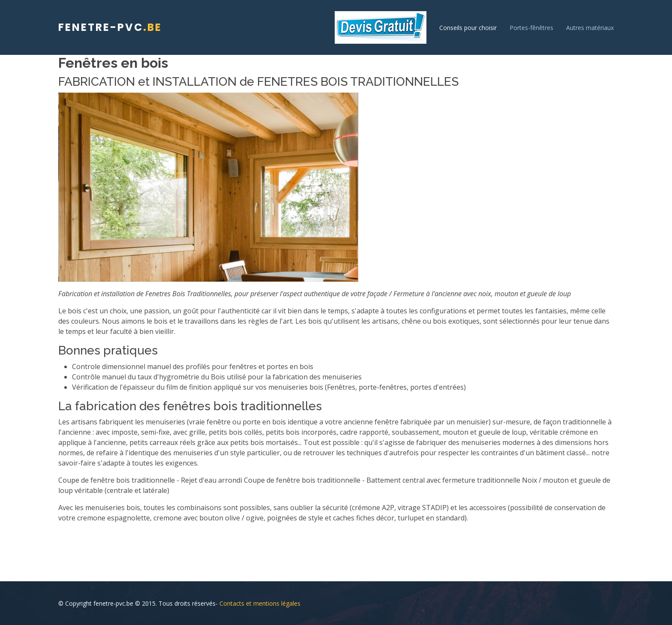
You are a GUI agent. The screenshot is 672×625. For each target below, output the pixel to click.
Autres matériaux (590, 28)
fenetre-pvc (110, 27)
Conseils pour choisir (468, 28)
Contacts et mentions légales (260, 603)
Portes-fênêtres (531, 28)
